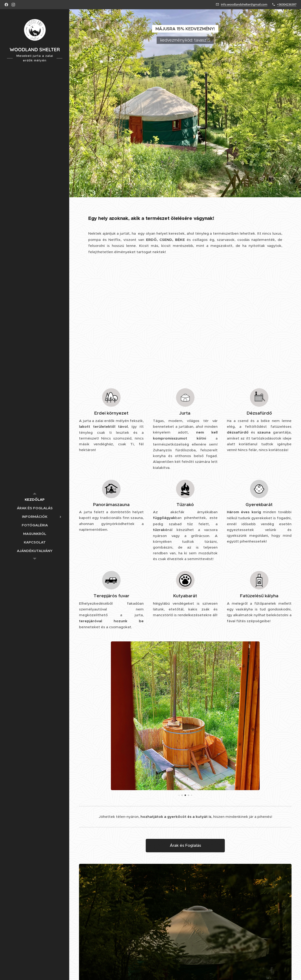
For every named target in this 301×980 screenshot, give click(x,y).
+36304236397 (287, 4)
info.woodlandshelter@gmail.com (244, 4)
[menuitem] (35, 499)
